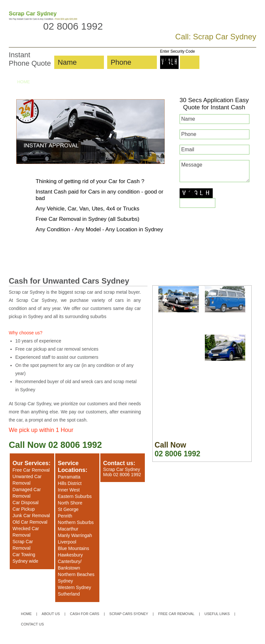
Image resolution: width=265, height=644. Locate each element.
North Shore (70, 503)
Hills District (70, 483)
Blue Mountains (74, 548)
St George (68, 509)
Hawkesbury (70, 555)
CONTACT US (33, 94)
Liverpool (67, 542)
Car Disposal (26, 503)
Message (215, 171)
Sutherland (69, 594)
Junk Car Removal (31, 516)
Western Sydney (74, 587)
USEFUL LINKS (217, 614)
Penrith (65, 516)
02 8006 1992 (73, 26)
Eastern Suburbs (75, 496)
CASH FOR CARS (79, 82)
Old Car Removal (30, 522)
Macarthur (68, 529)
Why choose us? (26, 333)
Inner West (69, 490)
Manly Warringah (75, 535)
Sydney (65, 581)
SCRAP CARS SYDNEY (124, 82)
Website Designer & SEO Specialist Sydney (213, 639)
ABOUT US (45, 82)
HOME (24, 82)
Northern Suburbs (76, 522)
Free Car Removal (31, 470)
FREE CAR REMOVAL (173, 82)
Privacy (111, 639)
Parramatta (69, 477)
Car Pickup (24, 509)
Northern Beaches (76, 574)
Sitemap (97, 639)
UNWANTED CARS (218, 82)
